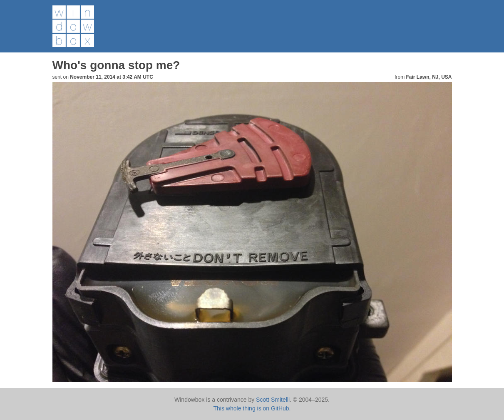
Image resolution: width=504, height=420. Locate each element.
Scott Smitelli (273, 400)
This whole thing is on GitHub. (252, 408)
